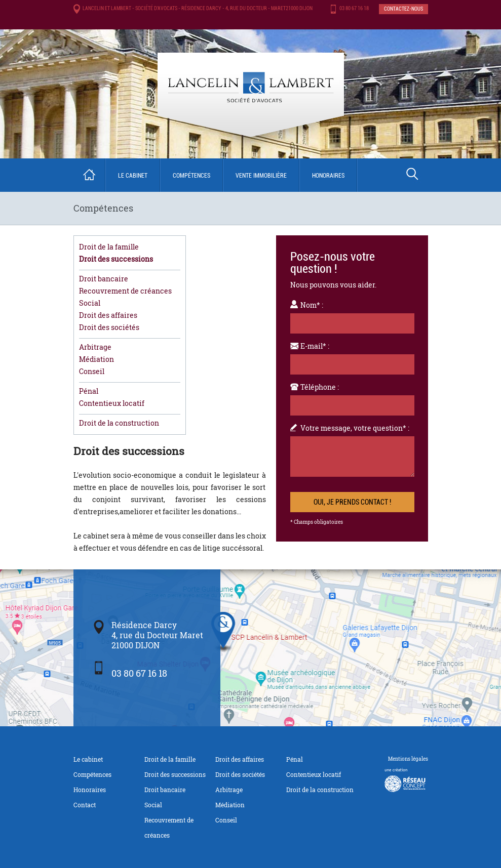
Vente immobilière (261, 176)
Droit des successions (116, 259)
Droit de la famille (109, 247)
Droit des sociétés (109, 327)
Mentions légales (408, 759)
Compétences (191, 176)
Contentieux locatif (112, 403)
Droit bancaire (104, 279)
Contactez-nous (403, 9)
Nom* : (312, 305)
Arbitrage (95, 347)
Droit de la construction (119, 423)
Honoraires (328, 176)
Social (90, 303)
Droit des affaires (108, 315)
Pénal (89, 391)
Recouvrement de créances (125, 291)
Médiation (97, 359)
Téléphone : (320, 387)
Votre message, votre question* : (355, 428)
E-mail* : (315, 346)
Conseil (92, 371)
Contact (85, 805)
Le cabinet (133, 176)
